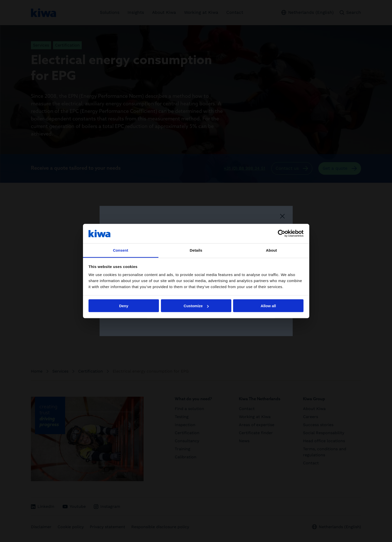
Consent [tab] (121, 250)
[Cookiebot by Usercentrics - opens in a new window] (281, 234)
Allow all (268, 306)
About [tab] (272, 250)
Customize (196, 306)
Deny (124, 306)
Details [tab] (196, 250)
